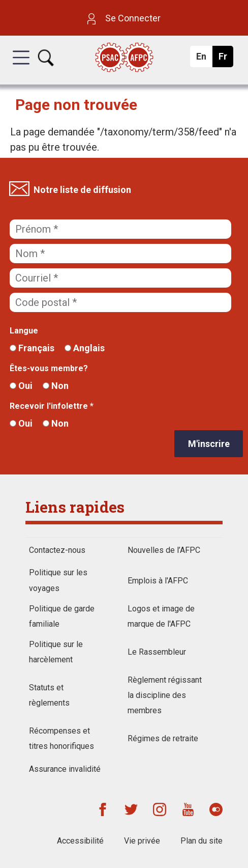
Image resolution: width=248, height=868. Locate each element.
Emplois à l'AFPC (158, 581)
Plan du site (201, 841)
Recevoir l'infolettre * (52, 406)
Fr (225, 59)
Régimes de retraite (163, 738)
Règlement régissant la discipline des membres (165, 695)
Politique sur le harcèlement (56, 652)
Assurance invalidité (65, 769)
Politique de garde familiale (62, 616)
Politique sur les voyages (58, 580)
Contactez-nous (57, 550)
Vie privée (142, 841)
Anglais (85, 348)
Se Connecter (124, 18)
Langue (24, 331)
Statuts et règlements (49, 695)
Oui (21, 386)
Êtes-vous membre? (49, 368)
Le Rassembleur (157, 652)
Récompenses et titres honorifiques (61, 738)
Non (56, 386)
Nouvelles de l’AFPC (164, 550)
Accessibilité (80, 841)
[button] (21, 67)
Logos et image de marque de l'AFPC (161, 616)
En (204, 59)
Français (32, 348)
